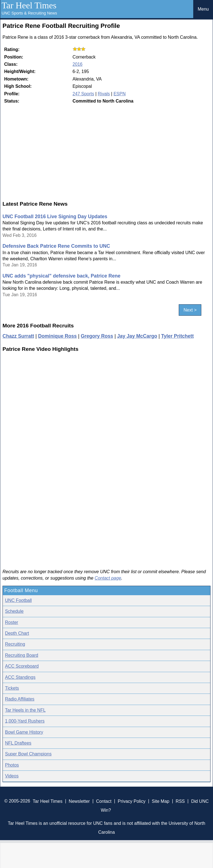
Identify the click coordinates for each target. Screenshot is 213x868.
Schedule (14, 611)
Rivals (104, 94)
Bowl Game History (24, 732)
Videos (12, 776)
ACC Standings (20, 677)
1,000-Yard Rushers (25, 721)
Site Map (161, 801)
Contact (104, 801)
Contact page (108, 578)
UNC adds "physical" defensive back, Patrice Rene (61, 276)
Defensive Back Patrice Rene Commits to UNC (56, 246)
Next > (190, 310)
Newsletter (79, 801)
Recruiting (15, 644)
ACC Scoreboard (22, 666)
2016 (78, 64)
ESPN (120, 94)
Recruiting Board (22, 655)
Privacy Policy (132, 801)
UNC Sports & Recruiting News (29, 13)
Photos (12, 765)
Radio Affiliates (20, 699)
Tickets (12, 688)
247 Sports (83, 94)
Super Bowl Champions (28, 754)
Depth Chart (17, 633)
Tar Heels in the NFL (25, 710)
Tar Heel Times (29, 5)
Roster (12, 622)
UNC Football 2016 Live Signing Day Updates (55, 217)
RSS (180, 801)
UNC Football (18, 600)
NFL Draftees (18, 743)
